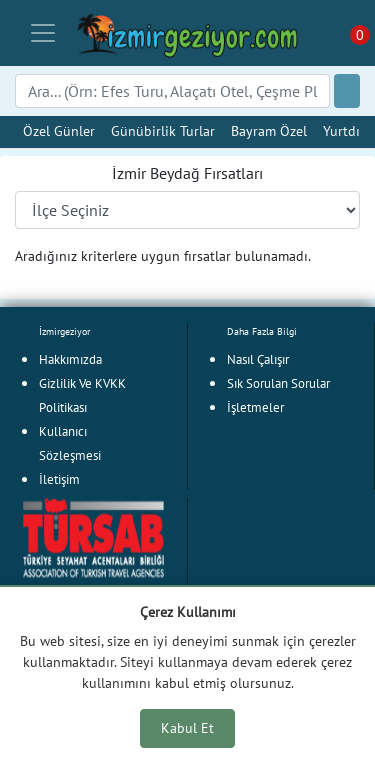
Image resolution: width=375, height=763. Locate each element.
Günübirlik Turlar (163, 130)
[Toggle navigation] (43, 33)
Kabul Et (187, 728)
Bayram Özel (269, 130)
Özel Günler (59, 130)
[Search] (172, 91)
